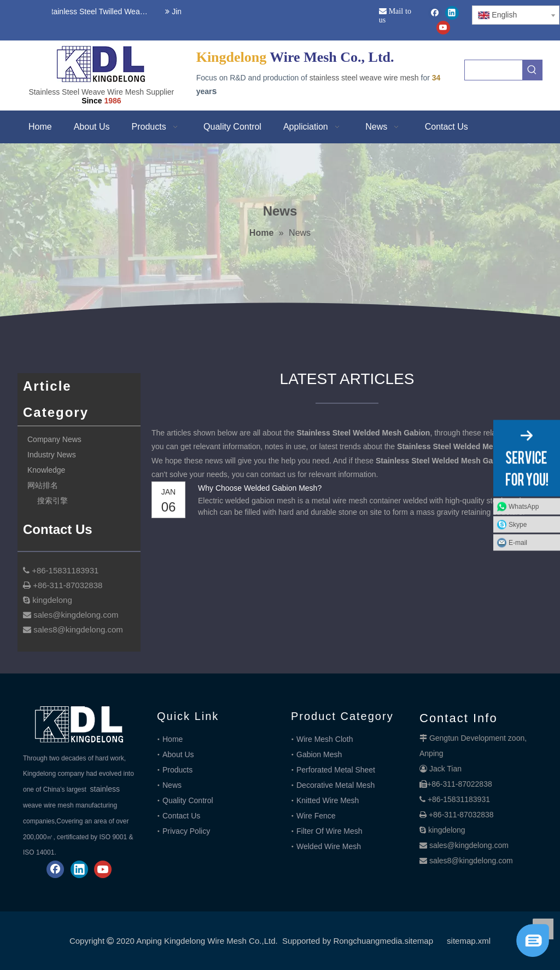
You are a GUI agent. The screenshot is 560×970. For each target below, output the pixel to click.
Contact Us (181, 816)
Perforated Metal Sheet (336, 770)
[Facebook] (435, 13)
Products (177, 770)
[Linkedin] (452, 13)
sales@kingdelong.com (469, 845)
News (172, 785)
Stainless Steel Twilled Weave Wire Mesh (98, 11)
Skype (518, 524)
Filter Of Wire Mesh (329, 831)
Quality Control (188, 800)
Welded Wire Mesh (329, 846)
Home (173, 739)
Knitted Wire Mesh (328, 800)
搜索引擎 (52, 501)
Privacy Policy (186, 831)
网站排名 (43, 485)
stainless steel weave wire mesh (364, 78)
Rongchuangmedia (367, 941)
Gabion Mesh (319, 754)
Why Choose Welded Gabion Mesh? (260, 488)
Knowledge (46, 470)
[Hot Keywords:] (532, 70)
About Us (178, 754)
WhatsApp (524, 506)
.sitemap (418, 941)
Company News (54, 439)
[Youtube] (443, 28)
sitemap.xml (469, 941)
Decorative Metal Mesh (336, 785)
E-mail (518, 542)
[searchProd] (494, 70)
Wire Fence (316, 816)
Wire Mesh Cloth (325, 739)
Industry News (52, 455)
